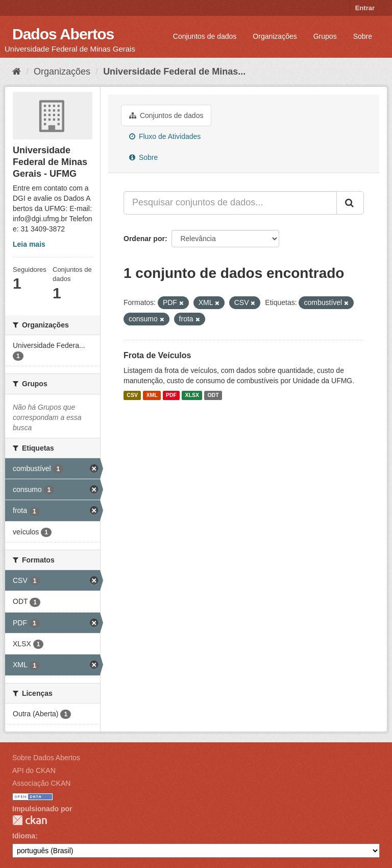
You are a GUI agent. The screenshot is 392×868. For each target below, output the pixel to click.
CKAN (30, 820)
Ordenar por (144, 239)
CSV (132, 395)
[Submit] (350, 203)
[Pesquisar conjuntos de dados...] (230, 203)
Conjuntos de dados (205, 36)
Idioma (24, 836)
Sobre (363, 36)
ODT (213, 395)
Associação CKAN (41, 783)
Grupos (325, 36)
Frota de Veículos (157, 355)
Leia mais (29, 244)
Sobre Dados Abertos (46, 758)
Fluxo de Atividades (165, 136)
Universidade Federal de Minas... (174, 72)
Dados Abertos (63, 34)
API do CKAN (34, 770)
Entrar (365, 8)
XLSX (192, 395)
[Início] (17, 72)
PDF (171, 395)
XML (152, 395)
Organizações (275, 36)
